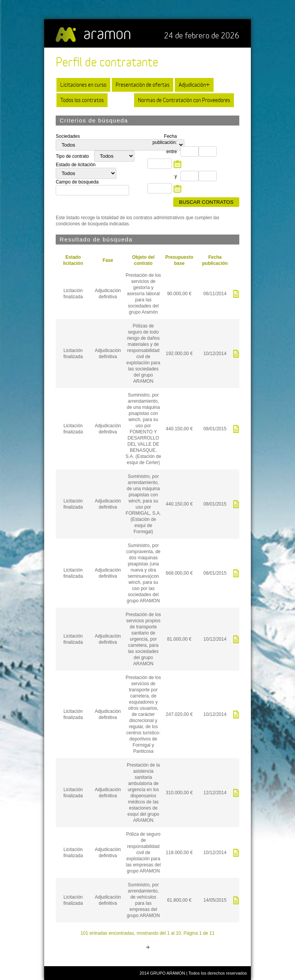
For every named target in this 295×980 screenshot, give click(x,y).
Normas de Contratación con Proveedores (184, 100)
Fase (108, 260)
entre (172, 152)
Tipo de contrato (73, 156)
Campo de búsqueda (77, 182)
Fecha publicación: (165, 139)
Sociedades (68, 136)
